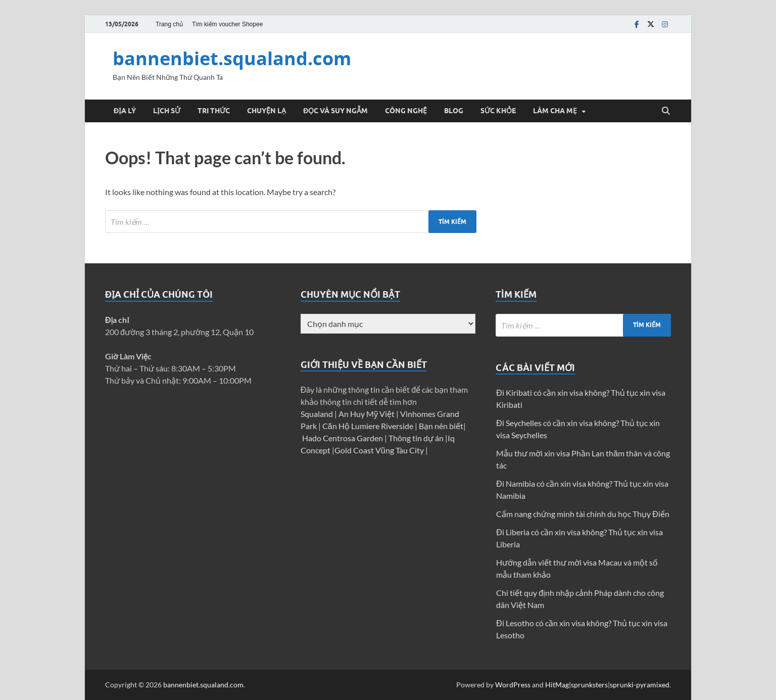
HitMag (557, 685)
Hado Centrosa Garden (343, 438)
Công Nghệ (406, 111)
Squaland (318, 414)
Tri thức (214, 111)
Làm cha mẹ (555, 111)
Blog (454, 111)
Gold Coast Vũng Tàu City (380, 450)
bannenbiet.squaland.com (232, 58)
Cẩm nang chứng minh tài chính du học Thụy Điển (583, 514)
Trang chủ (169, 24)
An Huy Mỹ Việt (367, 414)
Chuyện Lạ (266, 111)
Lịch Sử (167, 111)
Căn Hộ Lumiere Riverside (369, 426)
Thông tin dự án (417, 438)
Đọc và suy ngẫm (335, 111)
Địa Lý (125, 111)
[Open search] (666, 111)
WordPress (513, 685)
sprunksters (589, 685)
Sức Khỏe (498, 111)
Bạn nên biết (441, 426)
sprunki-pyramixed (640, 685)
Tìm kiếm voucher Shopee (227, 24)
